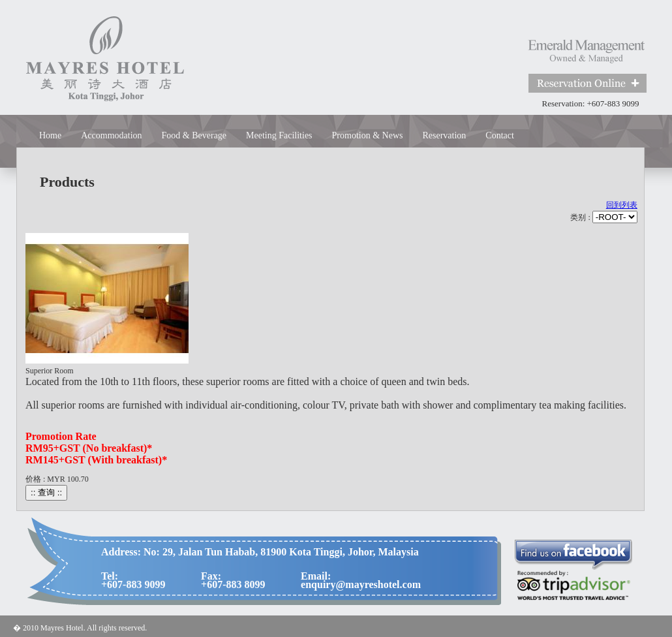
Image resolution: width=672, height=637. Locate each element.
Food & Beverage (194, 135)
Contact (500, 135)
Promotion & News (368, 135)
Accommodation (111, 135)
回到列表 (622, 205)
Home (50, 135)
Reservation (444, 135)
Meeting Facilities (279, 135)
